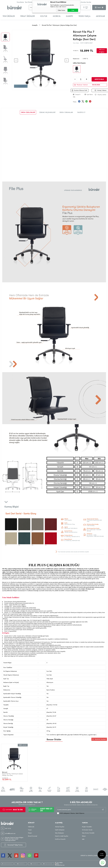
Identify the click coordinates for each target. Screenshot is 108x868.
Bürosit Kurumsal (33, 836)
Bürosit (5, 771)
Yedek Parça (84, 16)
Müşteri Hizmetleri (87, 827)
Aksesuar (100, 16)
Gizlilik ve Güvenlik (60, 840)
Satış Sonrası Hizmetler (88, 833)
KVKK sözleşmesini (65, 814)
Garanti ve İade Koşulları (62, 836)
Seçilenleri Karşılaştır (99, 739)
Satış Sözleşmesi (59, 833)
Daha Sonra (61, 10)
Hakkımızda (31, 827)
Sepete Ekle (99, 79)
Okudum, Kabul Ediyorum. (71, 814)
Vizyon (30, 830)
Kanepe (69, 16)
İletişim (84, 836)
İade (83, 840)
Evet (73, 10)
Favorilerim (20, 2)
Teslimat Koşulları (60, 827)
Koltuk (44, 16)
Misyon (30, 833)
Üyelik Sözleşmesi (60, 830)
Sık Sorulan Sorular (85, 2)
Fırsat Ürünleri (28, 16)
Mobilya (57, 16)
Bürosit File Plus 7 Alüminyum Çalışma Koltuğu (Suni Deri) (12, 774)
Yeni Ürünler (29, 2)
